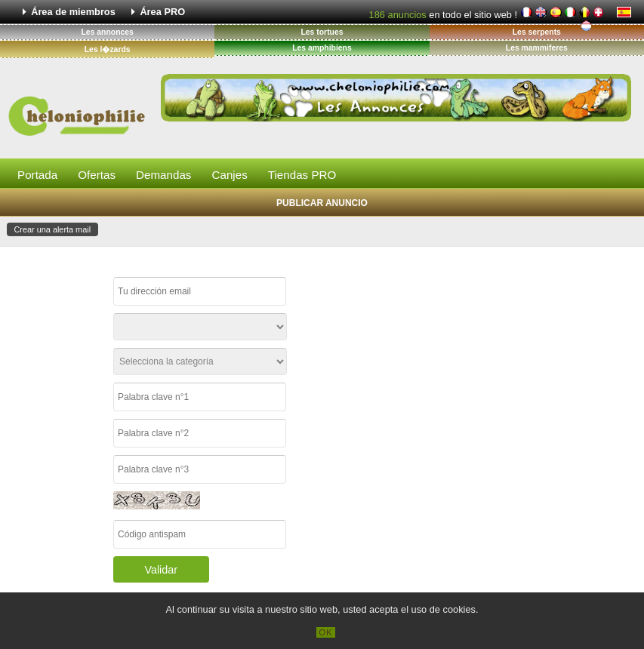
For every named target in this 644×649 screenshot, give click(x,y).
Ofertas (97, 175)
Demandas (163, 175)
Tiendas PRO (302, 175)
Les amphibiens (322, 48)
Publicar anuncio (322, 203)
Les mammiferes (537, 48)
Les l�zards (108, 49)
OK (326, 632)
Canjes (229, 175)
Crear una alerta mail (53, 229)
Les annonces (108, 32)
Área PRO (162, 12)
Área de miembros (73, 12)
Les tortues (322, 32)
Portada (37, 175)
